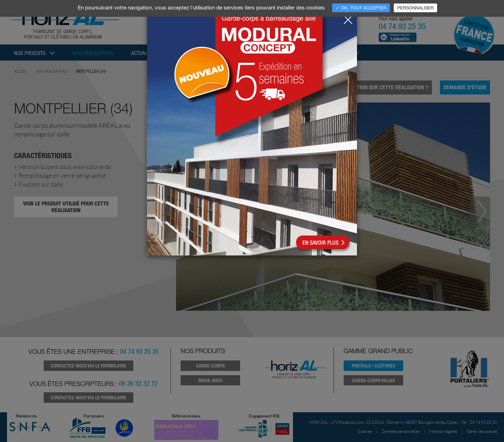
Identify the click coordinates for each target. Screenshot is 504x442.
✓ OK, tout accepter (361, 8)
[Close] (348, 18)
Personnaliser (415, 8)
